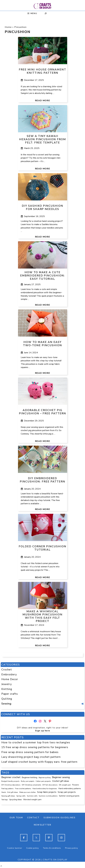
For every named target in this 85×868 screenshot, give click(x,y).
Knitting (7, 689)
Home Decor (10, 679)
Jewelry (7, 684)
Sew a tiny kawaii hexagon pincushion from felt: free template (43, 139)
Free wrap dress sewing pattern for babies (30, 752)
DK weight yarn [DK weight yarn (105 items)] (65, 785)
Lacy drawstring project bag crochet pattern (31, 757)
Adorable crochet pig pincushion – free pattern (43, 412)
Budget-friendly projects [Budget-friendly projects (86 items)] (10, 781)
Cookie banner (15, 848)
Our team (16, 818)
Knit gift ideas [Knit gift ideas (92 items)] (13, 792)
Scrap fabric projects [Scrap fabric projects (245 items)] (47, 792)
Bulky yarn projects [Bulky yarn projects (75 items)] (28, 781)
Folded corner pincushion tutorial (43, 548)
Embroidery (9, 674)
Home (8, 27)
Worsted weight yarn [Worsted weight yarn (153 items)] (32, 800)
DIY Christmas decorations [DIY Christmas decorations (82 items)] (11, 785)
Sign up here (43, 731)
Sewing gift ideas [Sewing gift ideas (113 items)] (8, 796)
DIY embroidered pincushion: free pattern (43, 480)
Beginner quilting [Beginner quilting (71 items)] (45, 778)
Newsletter (43, 825)
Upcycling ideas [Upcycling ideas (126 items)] (15, 800)
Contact (33, 818)
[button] (1, 866)
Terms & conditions (52, 848)
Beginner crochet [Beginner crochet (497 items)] (11, 777)
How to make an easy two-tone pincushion (43, 344)
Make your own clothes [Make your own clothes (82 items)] (28, 792)
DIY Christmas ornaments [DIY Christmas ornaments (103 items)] (31, 785)
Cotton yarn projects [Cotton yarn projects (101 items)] (43, 781)
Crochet (7, 670)
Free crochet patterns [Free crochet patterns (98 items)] (23, 789)
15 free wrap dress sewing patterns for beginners (35, 747)
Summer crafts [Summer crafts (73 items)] (32, 796)
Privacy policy (71, 848)
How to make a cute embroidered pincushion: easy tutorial (43, 276)
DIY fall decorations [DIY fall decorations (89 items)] (50, 785)
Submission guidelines (59, 818)
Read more (43, 101)
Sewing (6, 704)
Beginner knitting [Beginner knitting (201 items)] (30, 777)
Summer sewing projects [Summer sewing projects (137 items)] (69, 796)
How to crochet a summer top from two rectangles (36, 742)
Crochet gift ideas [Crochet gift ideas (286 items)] (61, 781)
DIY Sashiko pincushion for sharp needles (43, 207)
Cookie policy (32, 848)
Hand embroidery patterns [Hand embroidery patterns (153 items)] (70, 789)
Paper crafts (10, 694)
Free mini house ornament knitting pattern (43, 71)
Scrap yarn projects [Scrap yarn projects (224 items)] (67, 792)
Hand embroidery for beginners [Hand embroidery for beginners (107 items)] (45, 789)
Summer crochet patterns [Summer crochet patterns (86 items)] (48, 796)
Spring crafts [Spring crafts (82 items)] (21, 796)
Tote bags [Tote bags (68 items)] (5, 800)
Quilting (7, 699)
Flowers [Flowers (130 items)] (76, 785)
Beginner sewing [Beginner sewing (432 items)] (61, 777)
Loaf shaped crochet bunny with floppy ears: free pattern (39, 762)
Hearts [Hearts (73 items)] (4, 792)
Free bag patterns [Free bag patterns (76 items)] (8, 789)
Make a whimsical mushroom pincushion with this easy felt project (43, 616)
